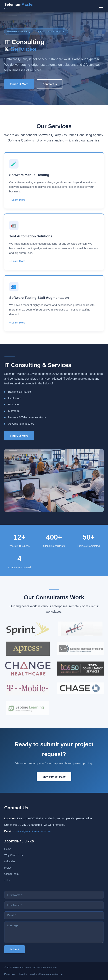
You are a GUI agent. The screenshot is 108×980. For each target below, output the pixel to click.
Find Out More (19, 84)
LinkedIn (22, 974)
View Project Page (54, 777)
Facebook (10, 974)
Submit (15, 949)
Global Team (11, 874)
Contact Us (50, 84)
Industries (10, 861)
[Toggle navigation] (101, 6)
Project (8, 868)
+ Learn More (17, 203)
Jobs (7, 880)
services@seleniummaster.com (32, 831)
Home (8, 849)
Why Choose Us (14, 855)
